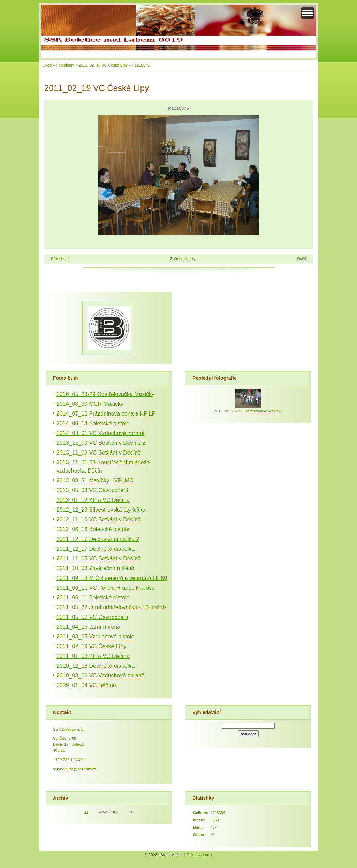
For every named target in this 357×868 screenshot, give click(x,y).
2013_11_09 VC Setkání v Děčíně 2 (101, 443)
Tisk (190, 855)
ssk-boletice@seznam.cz (75, 769)
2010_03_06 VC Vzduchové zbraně (101, 676)
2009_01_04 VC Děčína (86, 685)
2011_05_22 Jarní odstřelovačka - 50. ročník (112, 607)
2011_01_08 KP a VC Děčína (93, 656)
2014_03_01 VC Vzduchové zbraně (101, 433)
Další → (304, 259)
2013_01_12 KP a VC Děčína (93, 500)
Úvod (47, 65)
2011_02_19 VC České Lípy (103, 65)
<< (86, 812)
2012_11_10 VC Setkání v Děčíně (99, 520)
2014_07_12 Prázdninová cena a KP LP (106, 414)
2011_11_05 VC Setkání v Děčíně (99, 559)
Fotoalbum (65, 65)
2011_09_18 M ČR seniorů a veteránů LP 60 (112, 578)
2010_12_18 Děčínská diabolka (96, 666)
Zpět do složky (183, 259)
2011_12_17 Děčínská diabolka (96, 549)
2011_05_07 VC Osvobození (92, 617)
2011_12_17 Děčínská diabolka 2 (98, 539)
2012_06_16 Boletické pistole (93, 529)
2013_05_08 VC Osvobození (92, 490)
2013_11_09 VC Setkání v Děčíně (99, 453)
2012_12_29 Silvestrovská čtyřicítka (101, 510)
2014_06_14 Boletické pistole (93, 423)
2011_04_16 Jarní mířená (88, 627)
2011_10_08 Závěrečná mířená (95, 568)
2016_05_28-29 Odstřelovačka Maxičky (105, 394)
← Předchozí (57, 259)
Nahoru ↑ (204, 855)
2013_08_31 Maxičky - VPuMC (95, 480)
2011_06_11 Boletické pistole (93, 598)
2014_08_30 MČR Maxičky (90, 404)
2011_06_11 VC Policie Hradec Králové (106, 588)
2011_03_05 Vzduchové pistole (95, 637)
